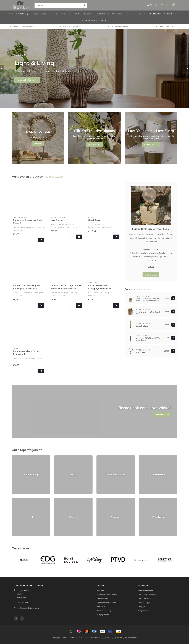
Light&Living (22, 14)
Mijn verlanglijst (144, 603)
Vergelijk (141, 607)
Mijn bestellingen (145, 599)
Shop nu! (22, 82)
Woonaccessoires (41, 14)
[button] (2, 68)
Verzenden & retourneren (107, 595)
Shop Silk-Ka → (94, 144)
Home (10, 14)
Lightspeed (105, 637)
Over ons (100, 591)
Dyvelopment (133, 637)
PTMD (130, 14)
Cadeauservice (103, 599)
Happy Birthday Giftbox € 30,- (151, 229)
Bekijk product (151, 275)
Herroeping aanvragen (147, 595)
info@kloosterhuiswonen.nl (28, 608)
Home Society (88, 20)
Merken (104, 20)
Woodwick (117, 14)
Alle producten (144, 611)
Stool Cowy (94, 220)
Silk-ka (77, 14)
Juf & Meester (155, 14)
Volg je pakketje (103, 615)
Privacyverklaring (104, 611)
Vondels (142, 14)
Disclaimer (101, 607)
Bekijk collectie (55, 177)
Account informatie (145, 591)
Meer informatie (162, 414)
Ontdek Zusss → (151, 144)
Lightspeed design (118, 637)
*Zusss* (88, 14)
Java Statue (57, 220)
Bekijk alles (144, 289)
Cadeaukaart (170, 14)
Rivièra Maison (62, 14)
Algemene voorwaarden (106, 603)
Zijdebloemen (103, 14)
